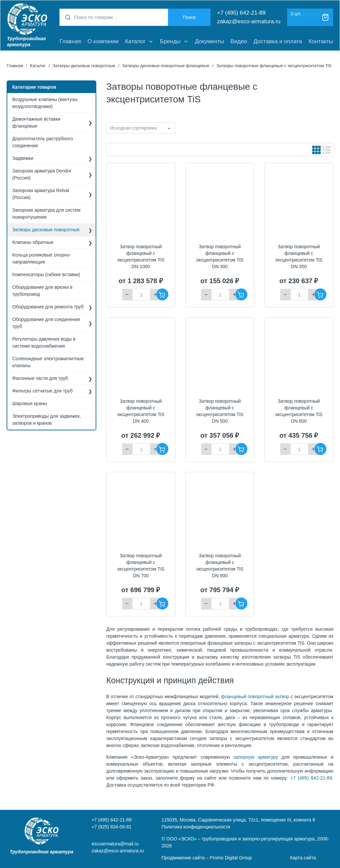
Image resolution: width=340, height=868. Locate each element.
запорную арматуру (256, 757)
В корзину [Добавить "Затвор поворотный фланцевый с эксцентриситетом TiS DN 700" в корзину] (162, 603)
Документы (210, 41)
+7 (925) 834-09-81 (112, 827)
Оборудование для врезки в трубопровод (42, 291)
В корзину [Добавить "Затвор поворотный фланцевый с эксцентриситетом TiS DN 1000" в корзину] (162, 294)
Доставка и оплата (278, 41)
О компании (103, 41)
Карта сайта (303, 858)
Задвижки (23, 158)
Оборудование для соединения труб (46, 323)
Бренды (170, 41)
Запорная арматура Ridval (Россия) (41, 194)
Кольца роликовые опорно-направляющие (42, 258)
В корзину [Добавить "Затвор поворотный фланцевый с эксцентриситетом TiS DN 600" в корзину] (320, 449)
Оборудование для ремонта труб (48, 307)
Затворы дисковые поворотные (84, 66)
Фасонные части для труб (40, 378)
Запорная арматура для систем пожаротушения (46, 214)
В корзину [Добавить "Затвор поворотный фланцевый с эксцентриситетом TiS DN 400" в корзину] (162, 449)
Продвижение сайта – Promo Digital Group (207, 858)
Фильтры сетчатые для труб (42, 391)
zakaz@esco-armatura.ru (249, 21)
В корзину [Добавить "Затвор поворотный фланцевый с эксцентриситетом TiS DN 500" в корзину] (241, 449)
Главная (70, 41)
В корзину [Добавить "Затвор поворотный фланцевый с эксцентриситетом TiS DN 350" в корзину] (320, 294)
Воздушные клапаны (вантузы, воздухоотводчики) (45, 103)
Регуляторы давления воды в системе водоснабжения (44, 342)
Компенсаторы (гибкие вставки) (46, 274)
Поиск (189, 17)
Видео (239, 41)
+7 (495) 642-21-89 (241, 13)
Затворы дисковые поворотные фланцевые (166, 66)
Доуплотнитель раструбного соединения (42, 142)
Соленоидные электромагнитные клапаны (48, 362)
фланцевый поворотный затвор (255, 697)
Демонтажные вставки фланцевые (36, 122)
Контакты (321, 41)
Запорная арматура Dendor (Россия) (42, 174)
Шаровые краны (30, 403)
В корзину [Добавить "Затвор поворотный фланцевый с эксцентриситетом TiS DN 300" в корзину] (241, 294)
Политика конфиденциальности (196, 827)
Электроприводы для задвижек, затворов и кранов (47, 420)
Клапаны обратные (33, 242)
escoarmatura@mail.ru (115, 844)
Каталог (135, 41)
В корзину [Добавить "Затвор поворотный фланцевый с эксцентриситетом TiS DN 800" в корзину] (241, 603)
